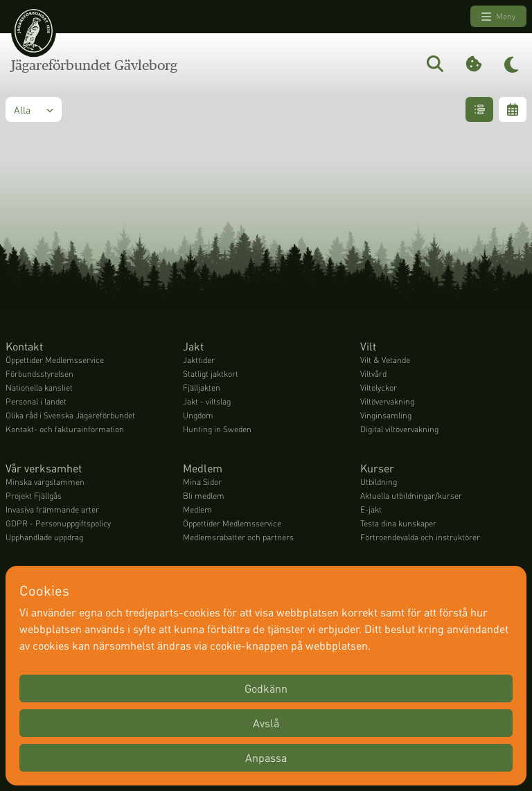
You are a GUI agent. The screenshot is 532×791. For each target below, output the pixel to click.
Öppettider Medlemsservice (55, 360)
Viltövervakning (387, 401)
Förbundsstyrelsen (39, 374)
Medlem (197, 509)
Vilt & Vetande (385, 360)
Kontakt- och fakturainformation (65, 429)
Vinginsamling (386, 415)
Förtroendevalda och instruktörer (420, 537)
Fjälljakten (202, 388)
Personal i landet (36, 401)
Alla (34, 109)
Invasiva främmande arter (52, 509)
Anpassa (266, 757)
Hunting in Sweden (217, 429)
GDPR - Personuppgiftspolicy (58, 523)
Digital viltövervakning (399, 429)
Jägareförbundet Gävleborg (94, 65)
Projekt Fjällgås (34, 496)
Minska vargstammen (45, 482)
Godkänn (266, 688)
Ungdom (198, 415)
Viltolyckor (379, 388)
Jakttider (199, 360)
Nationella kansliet (39, 388)
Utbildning (379, 482)
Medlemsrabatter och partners (238, 537)
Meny (498, 17)
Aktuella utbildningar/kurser (411, 496)
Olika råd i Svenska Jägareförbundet (70, 415)
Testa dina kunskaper (398, 523)
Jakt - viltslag (207, 401)
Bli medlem (204, 496)
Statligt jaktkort (211, 374)
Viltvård (373, 374)
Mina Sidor (202, 482)
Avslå (266, 723)
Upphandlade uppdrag (44, 537)
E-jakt (371, 509)
